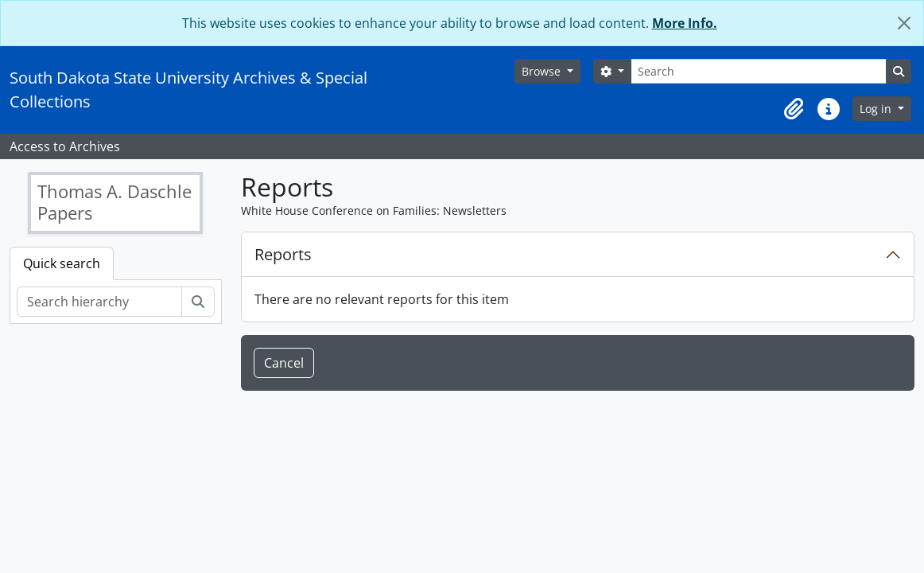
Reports (283, 254)
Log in (877, 109)
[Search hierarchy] (99, 302)
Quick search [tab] (62, 263)
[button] (794, 109)
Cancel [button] (284, 363)
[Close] (904, 23)
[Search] (759, 71)
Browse (543, 71)
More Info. (685, 23)
